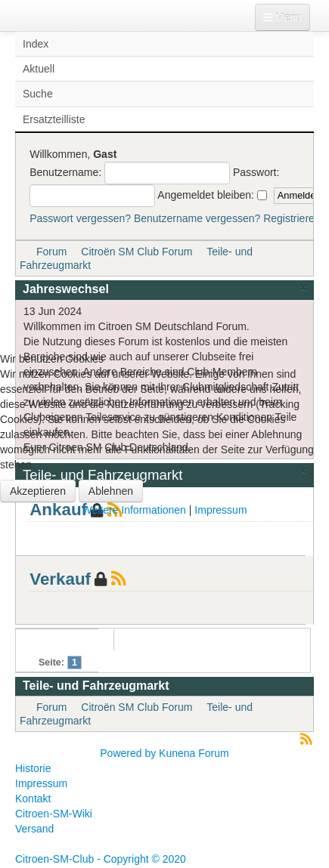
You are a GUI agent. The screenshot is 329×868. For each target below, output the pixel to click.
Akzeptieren (38, 491)
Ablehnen (111, 491)
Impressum (220, 510)
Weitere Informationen (133, 510)
